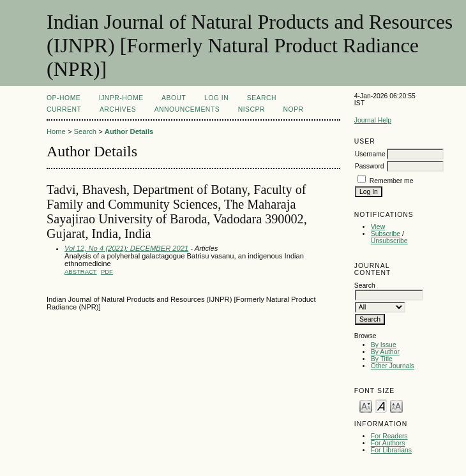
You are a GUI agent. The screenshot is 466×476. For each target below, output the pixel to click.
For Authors (388, 443)
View (378, 227)
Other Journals (393, 366)
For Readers (389, 436)
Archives (118, 109)
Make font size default (381, 405)
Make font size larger (396, 405)
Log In (216, 98)
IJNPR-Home (121, 98)
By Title (382, 359)
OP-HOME (64, 98)
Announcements (187, 109)
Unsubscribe (389, 241)
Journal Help (373, 120)
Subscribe (386, 234)
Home (56, 131)
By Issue (384, 345)
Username (370, 154)
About (174, 98)
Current (64, 109)
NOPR (294, 109)
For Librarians (391, 450)
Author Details (129, 131)
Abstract (81, 271)
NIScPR (252, 109)
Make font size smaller (366, 405)
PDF (107, 271)
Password (370, 166)
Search (262, 98)
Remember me (392, 181)
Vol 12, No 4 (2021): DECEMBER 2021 (126, 248)
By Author (385, 352)
